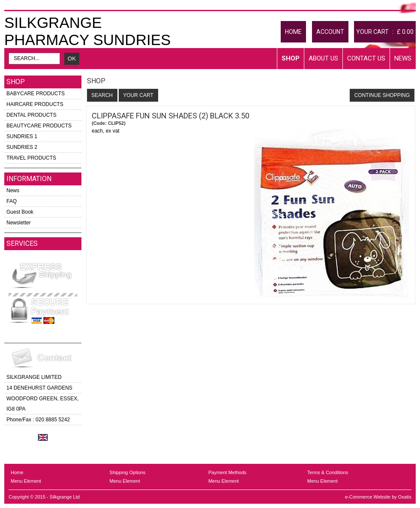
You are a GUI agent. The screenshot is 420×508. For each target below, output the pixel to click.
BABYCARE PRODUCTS (36, 94)
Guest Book (20, 212)
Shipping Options (128, 472)
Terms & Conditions (328, 472)
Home (17, 472)
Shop (291, 58)
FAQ (12, 201)
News (403, 58)
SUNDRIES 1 (22, 136)
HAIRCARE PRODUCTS (35, 104)
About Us (323, 58)
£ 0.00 (405, 32)
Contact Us (366, 58)
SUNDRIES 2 (22, 147)
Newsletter (19, 223)
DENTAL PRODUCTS (31, 115)
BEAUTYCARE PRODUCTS (39, 126)
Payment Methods (227, 472)
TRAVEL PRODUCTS (31, 158)
